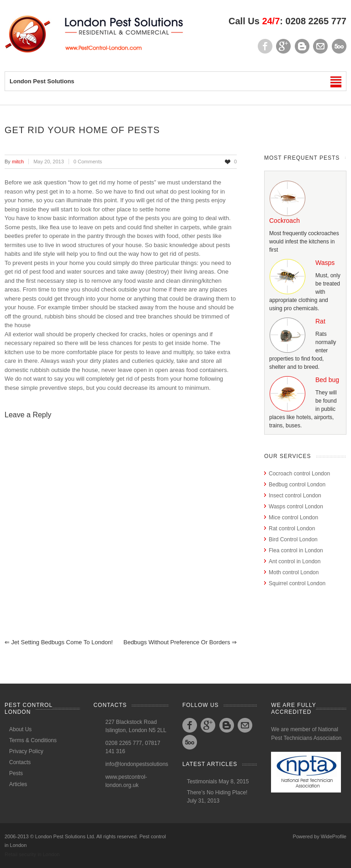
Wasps (325, 263)
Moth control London (294, 572)
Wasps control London (296, 507)
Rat (320, 321)
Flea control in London (296, 550)
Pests (16, 773)
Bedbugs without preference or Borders (180, 642)
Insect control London (295, 496)
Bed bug (327, 380)
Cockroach (285, 221)
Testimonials (202, 782)
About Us (20, 729)
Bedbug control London (297, 485)
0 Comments (88, 162)
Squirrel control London (297, 583)
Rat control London (292, 528)
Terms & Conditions (33, 740)
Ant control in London (295, 561)
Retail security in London (32, 854)
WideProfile (334, 836)
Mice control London (293, 518)
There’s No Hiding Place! (217, 793)
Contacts (20, 762)
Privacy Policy (26, 751)
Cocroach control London (299, 474)
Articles (18, 784)
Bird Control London (293, 539)
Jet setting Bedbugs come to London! (59, 642)
